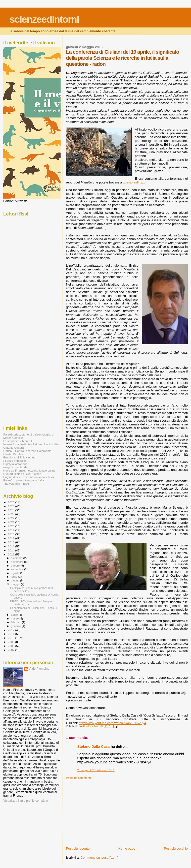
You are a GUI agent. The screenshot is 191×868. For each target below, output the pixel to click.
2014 (11, 550)
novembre (18, 562)
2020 (11, 526)
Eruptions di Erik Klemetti (20, 457)
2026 (11, 502)
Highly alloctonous (15, 464)
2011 (11, 634)
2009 (11, 642)
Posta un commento (79, 778)
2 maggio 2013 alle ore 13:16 (96, 770)
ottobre (16, 566)
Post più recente (78, 848)
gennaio (16, 626)
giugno (16, 580)
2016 (11, 542)
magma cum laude (15, 467)
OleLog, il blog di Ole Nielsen (22, 474)
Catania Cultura (13, 447)
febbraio (16, 622)
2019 (11, 530)
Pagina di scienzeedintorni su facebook (29, 477)
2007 (11, 650)
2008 (11, 646)
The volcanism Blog (16, 484)
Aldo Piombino (39, 669)
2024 (11, 510)
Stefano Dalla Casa (94, 747)
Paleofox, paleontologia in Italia (24, 480)
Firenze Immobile (15, 461)
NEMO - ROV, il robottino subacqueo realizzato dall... (32, 603)
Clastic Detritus (13, 454)
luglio (15, 577)
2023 (11, 514)
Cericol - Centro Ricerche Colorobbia (27, 451)
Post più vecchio (176, 848)
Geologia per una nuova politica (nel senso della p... (31, 590)
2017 (11, 538)
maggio (16, 584)
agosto (16, 573)
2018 (11, 534)
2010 (11, 638)
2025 (11, 506)
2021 (11, 522)
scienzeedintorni (44, 19)
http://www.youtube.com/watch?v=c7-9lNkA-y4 (112, 723)
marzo (15, 618)
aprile (15, 615)
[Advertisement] (104, 811)
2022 (11, 518)
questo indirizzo (134, 182)
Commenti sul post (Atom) (99, 858)
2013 (11, 554)
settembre (18, 569)
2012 (11, 630)
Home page (127, 848)
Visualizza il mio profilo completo (26, 801)
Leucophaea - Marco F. (18, 441)
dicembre (17, 558)
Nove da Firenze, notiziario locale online (29, 470)
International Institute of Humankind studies (32, 444)
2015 (11, 546)
